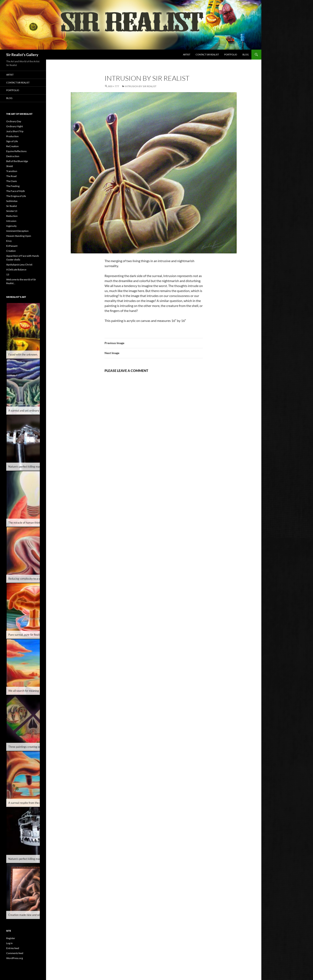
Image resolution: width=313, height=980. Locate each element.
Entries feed (13, 948)
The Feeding (13, 186)
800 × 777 (114, 86)
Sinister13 (12, 211)
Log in (9, 943)
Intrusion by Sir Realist (141, 86)
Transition (12, 171)
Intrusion (11, 221)
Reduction (12, 216)
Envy (9, 241)
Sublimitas (12, 201)
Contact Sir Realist (207, 54)
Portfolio (231, 54)
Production (12, 136)
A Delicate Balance (16, 269)
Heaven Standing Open (19, 236)
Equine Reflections (16, 151)
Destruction (13, 156)
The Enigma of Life (16, 196)
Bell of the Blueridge (17, 161)
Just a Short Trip (15, 131)
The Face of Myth (16, 191)
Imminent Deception (17, 231)
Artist (187, 54)
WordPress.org (15, 958)
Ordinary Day (14, 121)
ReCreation (12, 146)
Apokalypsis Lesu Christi (19, 265)
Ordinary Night (15, 126)
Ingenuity (11, 226)
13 (8, 274)
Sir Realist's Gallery (22, 55)
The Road (11, 176)
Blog (246, 54)
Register (11, 938)
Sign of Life (12, 141)
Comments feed (15, 953)
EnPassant (12, 246)
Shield (10, 166)
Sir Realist (12, 206)
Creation (11, 251)
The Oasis (12, 181)
